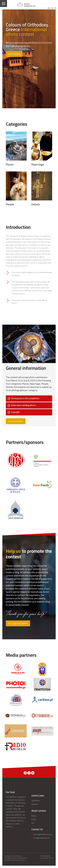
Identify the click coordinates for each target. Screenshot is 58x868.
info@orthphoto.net (41, 838)
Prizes (34, 819)
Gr (52, 8)
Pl (55, 8)
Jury (33, 823)
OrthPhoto (36, 801)
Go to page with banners (18, 623)
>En (49, 8)
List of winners (14, 54)
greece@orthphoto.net (42, 834)
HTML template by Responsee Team (47, 857)
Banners (35, 804)
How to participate (16, 421)
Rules (34, 816)
